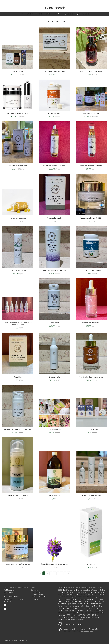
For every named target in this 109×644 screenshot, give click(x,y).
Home (22, 14)
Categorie (35, 590)
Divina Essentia (54, 8)
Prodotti (58, 14)
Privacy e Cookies (37, 594)
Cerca (86, 14)
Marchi (48, 14)
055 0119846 (8, 601)
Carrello (69, 14)
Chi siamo (30, 14)
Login (78, 14)
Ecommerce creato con (16, 641)
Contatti (39, 14)
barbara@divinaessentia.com (14, 599)
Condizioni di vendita (38, 597)
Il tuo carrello (36, 592)
